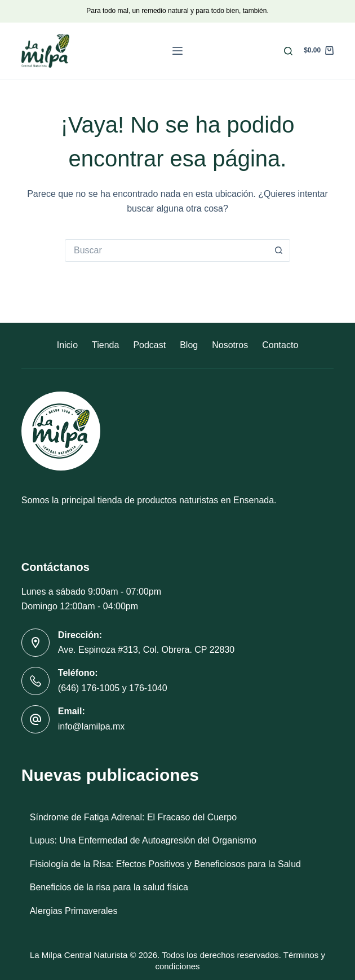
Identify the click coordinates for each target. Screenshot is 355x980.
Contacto (280, 345)
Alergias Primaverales (74, 911)
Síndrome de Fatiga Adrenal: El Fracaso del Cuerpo (133, 817)
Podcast (149, 345)
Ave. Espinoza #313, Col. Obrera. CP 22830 (146, 650)
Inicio (67, 345)
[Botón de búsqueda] (279, 251)
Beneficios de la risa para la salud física (109, 887)
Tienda (105, 345)
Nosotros (230, 345)
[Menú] (177, 51)
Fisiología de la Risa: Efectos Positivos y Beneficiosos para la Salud (165, 864)
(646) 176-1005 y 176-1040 (113, 688)
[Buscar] (288, 51)
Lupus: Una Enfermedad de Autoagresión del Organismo (143, 840)
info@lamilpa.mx (92, 726)
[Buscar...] (166, 251)
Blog (189, 345)
